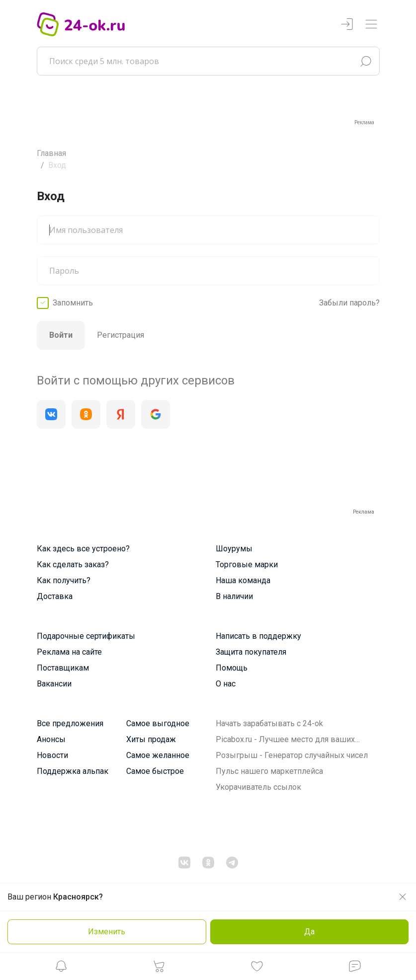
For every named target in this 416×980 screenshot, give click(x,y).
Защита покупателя (251, 652)
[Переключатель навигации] (371, 25)
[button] (61, 969)
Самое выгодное (158, 723)
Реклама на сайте (69, 652)
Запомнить (73, 303)
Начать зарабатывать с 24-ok (269, 723)
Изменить (107, 932)
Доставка (55, 596)
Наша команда (243, 580)
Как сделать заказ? (73, 565)
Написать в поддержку (258, 636)
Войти (61, 335)
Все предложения (70, 723)
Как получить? (64, 580)
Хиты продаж (151, 739)
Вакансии (54, 684)
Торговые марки (247, 565)
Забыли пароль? (349, 303)
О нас (226, 684)
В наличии (234, 596)
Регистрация (121, 335)
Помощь (232, 668)
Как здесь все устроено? (83, 549)
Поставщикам (63, 668)
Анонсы (51, 739)
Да (309, 932)
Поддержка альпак (73, 771)
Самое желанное (158, 755)
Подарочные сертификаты (86, 636)
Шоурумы (234, 549)
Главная (51, 153)
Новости (52, 755)
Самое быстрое (155, 771)
